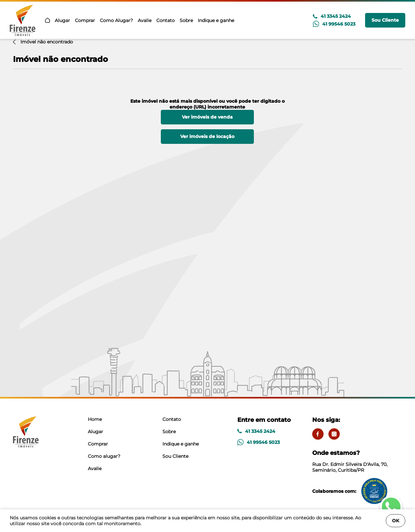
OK (396, 521)
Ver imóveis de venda (207, 117)
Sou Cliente (385, 20)
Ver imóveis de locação (207, 136)
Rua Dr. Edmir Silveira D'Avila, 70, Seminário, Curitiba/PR (357, 461)
